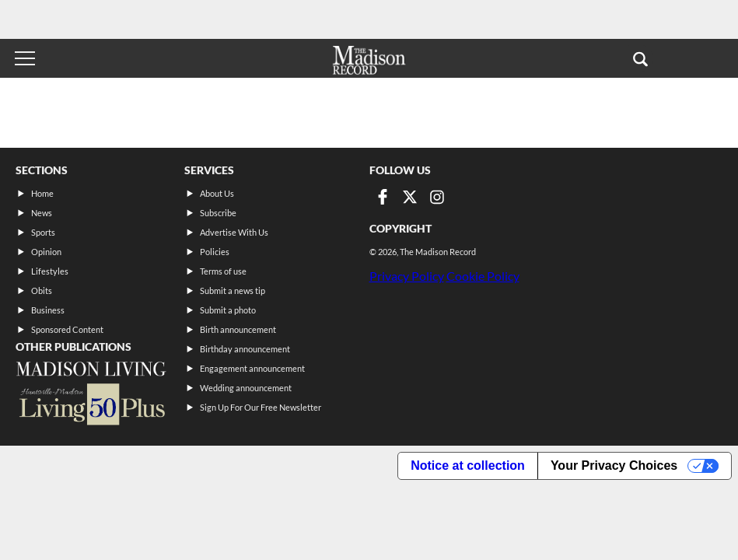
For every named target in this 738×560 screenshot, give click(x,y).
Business (48, 310)
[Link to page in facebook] (383, 197)
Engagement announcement (252, 368)
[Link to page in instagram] (437, 197)
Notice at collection (468, 465)
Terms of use (223, 271)
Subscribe (218, 213)
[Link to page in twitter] (410, 197)
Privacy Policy (407, 276)
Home (42, 193)
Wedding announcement (246, 388)
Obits (42, 290)
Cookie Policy (483, 276)
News (42, 213)
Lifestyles (50, 271)
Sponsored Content (67, 329)
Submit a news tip (233, 290)
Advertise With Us (234, 232)
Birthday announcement (245, 349)
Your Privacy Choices (614, 465)
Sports (43, 232)
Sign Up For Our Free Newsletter (261, 407)
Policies (215, 252)
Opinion (46, 252)
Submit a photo (228, 310)
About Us (217, 193)
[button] (640, 58)
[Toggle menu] (25, 58)
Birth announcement (238, 329)
